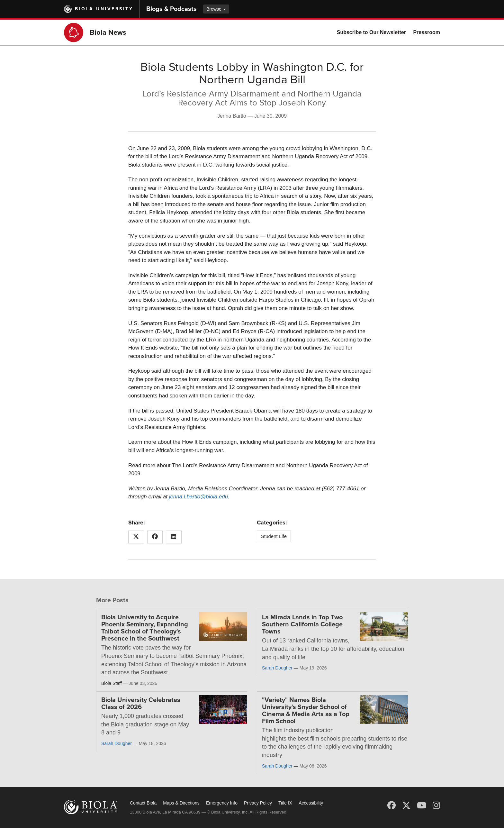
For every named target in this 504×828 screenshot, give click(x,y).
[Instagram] (436, 805)
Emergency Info (222, 803)
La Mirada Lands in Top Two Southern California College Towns (302, 624)
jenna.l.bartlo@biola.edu (199, 497)
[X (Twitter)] (406, 805)
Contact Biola (143, 803)
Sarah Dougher (277, 668)
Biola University (104, 9)
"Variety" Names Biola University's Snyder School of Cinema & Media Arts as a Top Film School (306, 711)
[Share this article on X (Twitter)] (136, 537)
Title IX (285, 803)
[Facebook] (392, 805)
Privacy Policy (258, 803)
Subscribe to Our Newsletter (371, 32)
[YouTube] (422, 805)
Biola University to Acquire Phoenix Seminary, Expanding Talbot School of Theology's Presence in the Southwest (145, 628)
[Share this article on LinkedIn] (174, 537)
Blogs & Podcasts (171, 9)
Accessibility (311, 803)
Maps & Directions (181, 803)
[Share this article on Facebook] (155, 537)
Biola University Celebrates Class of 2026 (141, 704)
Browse (216, 9)
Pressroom (427, 32)
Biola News (108, 32)
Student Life (274, 536)
